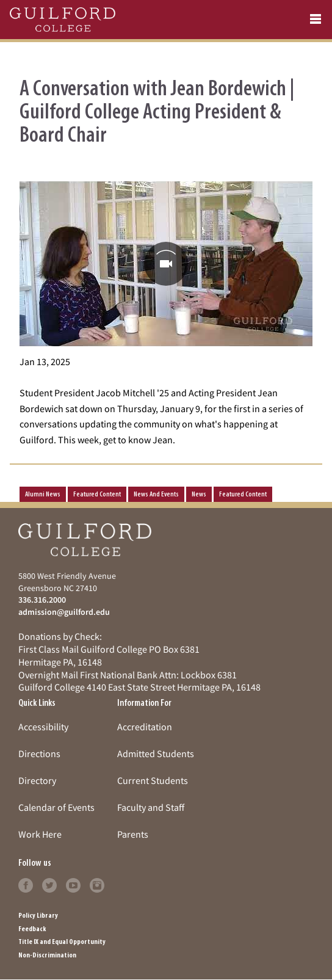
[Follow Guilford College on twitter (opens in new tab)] (49, 884)
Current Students (153, 780)
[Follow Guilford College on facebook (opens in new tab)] (26, 884)
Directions (39, 753)
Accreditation (145, 727)
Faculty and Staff (151, 807)
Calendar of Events (56, 807)
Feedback (32, 929)
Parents (133, 834)
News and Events (156, 495)
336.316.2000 (42, 600)
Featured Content (97, 495)
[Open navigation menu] (316, 20)
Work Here (40, 834)
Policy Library (38, 916)
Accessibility (43, 727)
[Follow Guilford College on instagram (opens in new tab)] (97, 884)
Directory (37, 780)
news (199, 495)
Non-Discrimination (47, 956)
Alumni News (43, 495)
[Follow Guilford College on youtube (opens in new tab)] (73, 884)
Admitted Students (156, 753)
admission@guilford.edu (64, 612)
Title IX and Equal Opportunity (62, 942)
